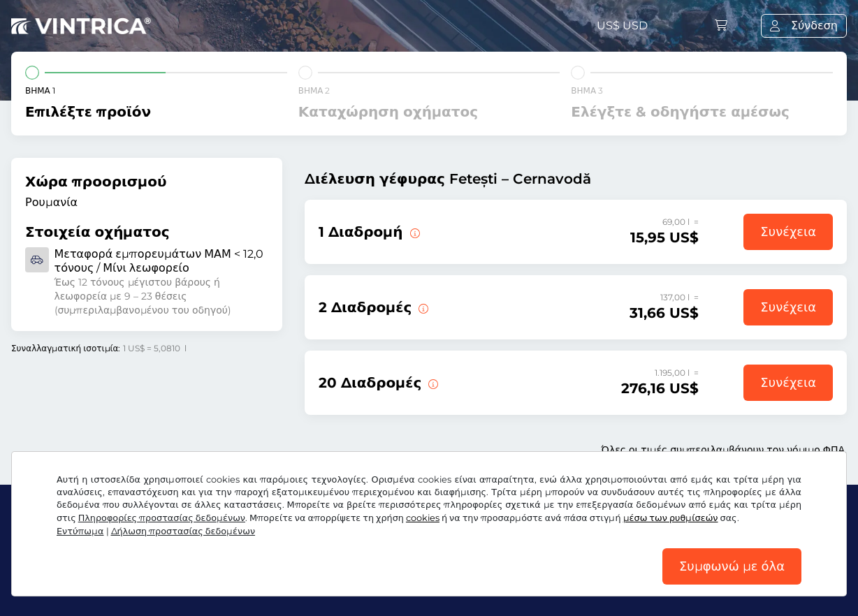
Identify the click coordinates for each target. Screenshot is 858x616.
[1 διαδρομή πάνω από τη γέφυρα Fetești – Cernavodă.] (414, 232)
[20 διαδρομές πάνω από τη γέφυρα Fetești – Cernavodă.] (432, 383)
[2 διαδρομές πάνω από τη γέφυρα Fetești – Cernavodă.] (422, 307)
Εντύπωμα (80, 531)
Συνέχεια (788, 232)
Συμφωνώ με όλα (732, 566)
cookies (423, 518)
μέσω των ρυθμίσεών (671, 518)
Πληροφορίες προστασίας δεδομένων (162, 518)
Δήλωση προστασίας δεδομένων (183, 531)
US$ (622, 25)
